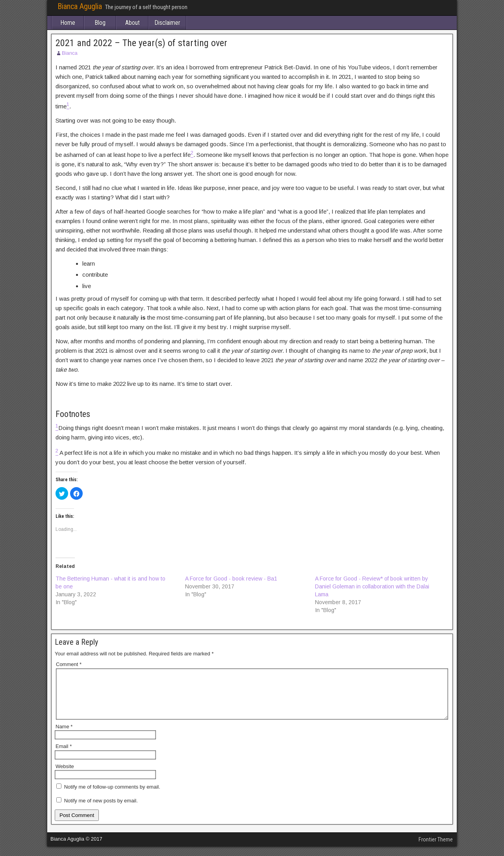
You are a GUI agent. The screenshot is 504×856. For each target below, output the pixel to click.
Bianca (70, 53)
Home (68, 23)
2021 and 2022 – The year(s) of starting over (141, 43)
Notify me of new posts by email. (101, 810)
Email (64, 756)
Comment (69, 664)
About (132, 23)
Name (64, 736)
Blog (100, 23)
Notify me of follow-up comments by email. (112, 796)
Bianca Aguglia (80, 6)
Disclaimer (167, 23)
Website (65, 776)
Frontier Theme (436, 849)
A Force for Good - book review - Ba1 (231, 579)
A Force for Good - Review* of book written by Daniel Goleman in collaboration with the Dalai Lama (372, 586)
